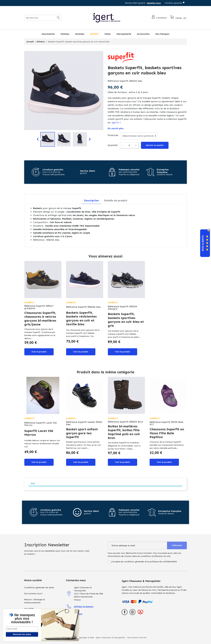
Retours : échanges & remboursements (35, 601)
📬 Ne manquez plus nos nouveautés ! (22, 619)
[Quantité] (129, 145)
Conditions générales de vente (39, 588)
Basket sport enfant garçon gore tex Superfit (82, 433)
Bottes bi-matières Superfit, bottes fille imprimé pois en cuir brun (124, 432)
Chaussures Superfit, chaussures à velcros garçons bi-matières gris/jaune (40, 319)
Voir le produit (39, 352)
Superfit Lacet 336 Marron (39, 433)
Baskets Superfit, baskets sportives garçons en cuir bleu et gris (126, 320)
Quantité (113, 145)
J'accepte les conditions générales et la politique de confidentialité (144, 562)
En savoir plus (116, 128)
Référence (113, 81)
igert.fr (116, 123)
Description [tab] (91, 201)
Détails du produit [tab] (116, 201)
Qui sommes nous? (33, 594)
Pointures (113, 135)
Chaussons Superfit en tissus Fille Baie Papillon (167, 433)
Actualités (29, 609)
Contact (78, 614)
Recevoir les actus (22, 634)
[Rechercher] (43, 18)
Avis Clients (203, 243)
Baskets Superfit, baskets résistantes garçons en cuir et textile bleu (81, 318)
